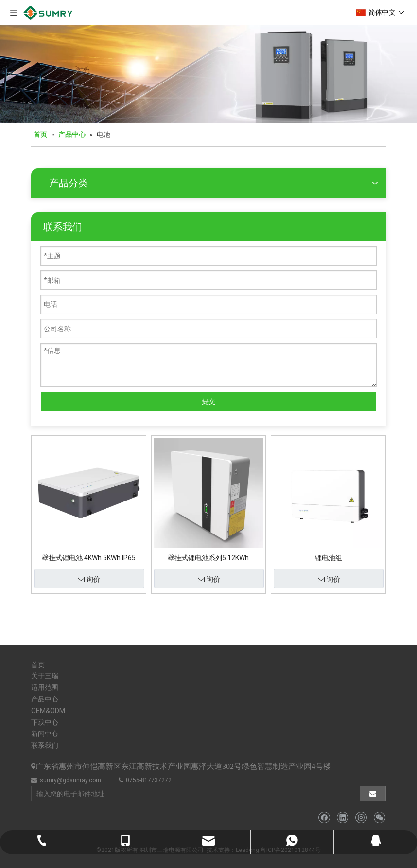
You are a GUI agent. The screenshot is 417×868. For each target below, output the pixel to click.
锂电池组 (329, 558)
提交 (208, 401)
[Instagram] (361, 818)
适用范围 (45, 687)
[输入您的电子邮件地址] (191, 794)
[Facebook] (324, 818)
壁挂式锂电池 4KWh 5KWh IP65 (89, 558)
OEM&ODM (48, 711)
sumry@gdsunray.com (70, 780)
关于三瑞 (45, 676)
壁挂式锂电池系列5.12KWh (208, 558)
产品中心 (45, 699)
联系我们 (45, 745)
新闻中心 (45, 734)
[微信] (379, 818)
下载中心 (45, 722)
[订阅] (373, 794)
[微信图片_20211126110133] (208, 74)
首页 (38, 665)
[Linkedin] (342, 818)
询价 (89, 580)
